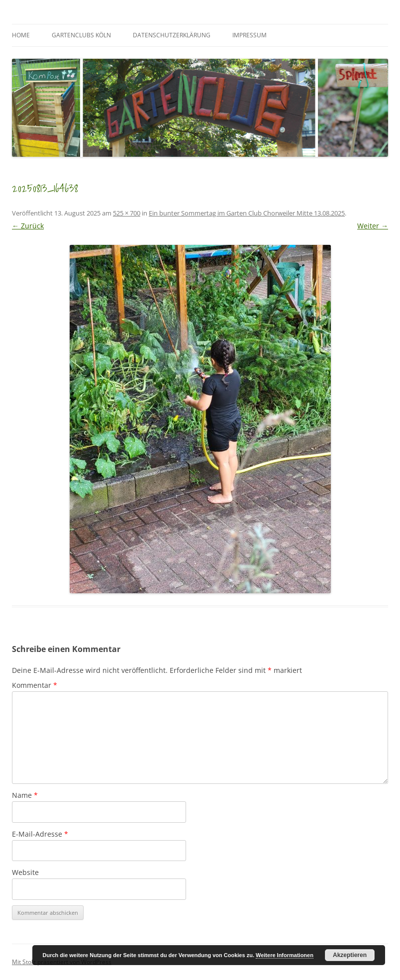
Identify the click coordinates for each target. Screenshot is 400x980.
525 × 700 (127, 213)
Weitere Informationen (285, 955)
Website (25, 872)
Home (21, 35)
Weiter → (373, 226)
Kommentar (35, 685)
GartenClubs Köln (81, 35)
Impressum (250, 35)
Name (25, 795)
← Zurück (28, 226)
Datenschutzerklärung (172, 35)
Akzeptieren (350, 955)
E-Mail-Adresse (40, 834)
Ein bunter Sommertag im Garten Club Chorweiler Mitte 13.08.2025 (247, 213)
